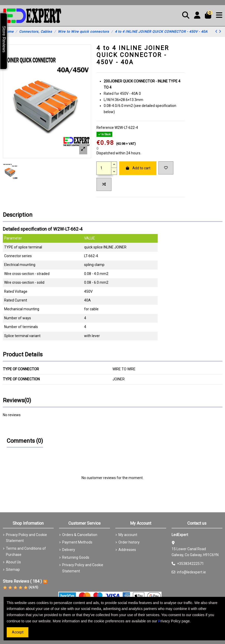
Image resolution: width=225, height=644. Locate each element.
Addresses (127, 550)
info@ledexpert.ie (191, 572)
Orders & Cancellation (80, 535)
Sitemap (13, 570)
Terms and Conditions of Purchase (26, 551)
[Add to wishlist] (166, 168)
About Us (13, 562)
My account (128, 535)
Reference (105, 128)
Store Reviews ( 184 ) (22, 581)
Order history (129, 542)
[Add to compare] (104, 184)
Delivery (69, 550)
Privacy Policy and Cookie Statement (26, 538)
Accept (18, 632)
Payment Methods (77, 542)
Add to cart (138, 168)
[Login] (197, 16)
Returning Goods (76, 557)
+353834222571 (190, 564)
